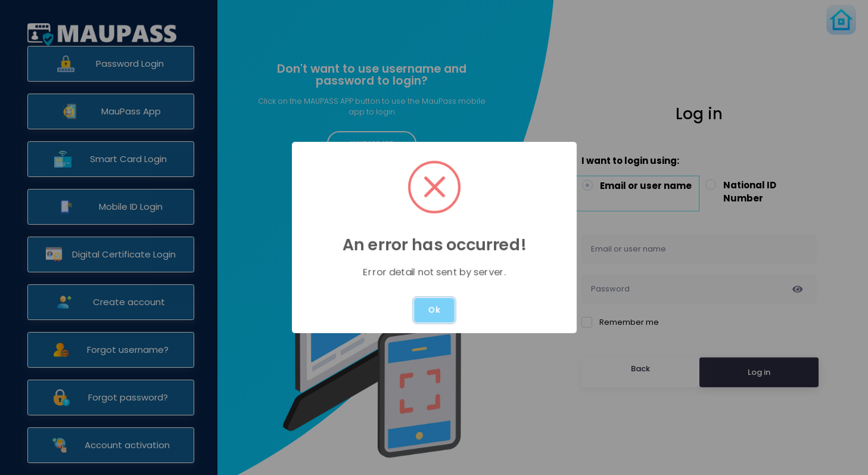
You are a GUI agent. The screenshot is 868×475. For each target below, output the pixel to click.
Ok (434, 310)
